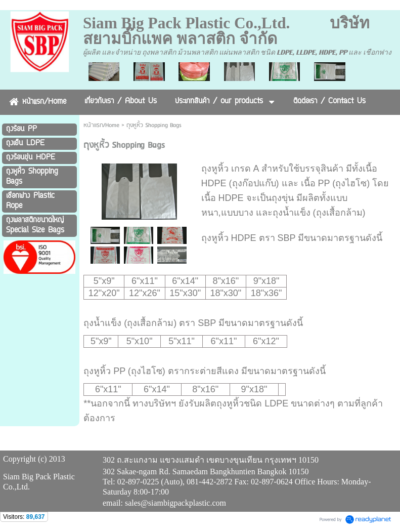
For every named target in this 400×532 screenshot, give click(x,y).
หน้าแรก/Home (101, 125)
